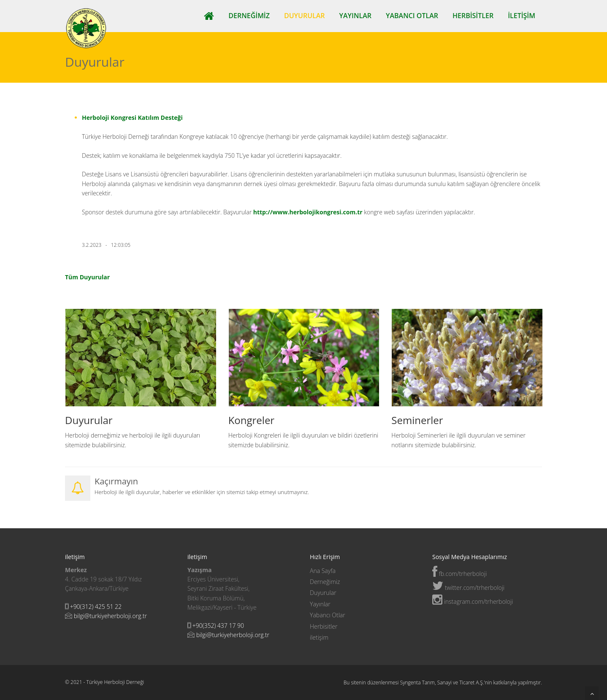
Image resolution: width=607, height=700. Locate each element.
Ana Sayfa (323, 571)
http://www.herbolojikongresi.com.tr (309, 212)
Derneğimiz (249, 16)
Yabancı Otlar (412, 16)
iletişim (522, 16)
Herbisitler (473, 16)
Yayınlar (355, 16)
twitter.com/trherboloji (468, 588)
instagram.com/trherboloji (473, 601)
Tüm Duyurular (87, 277)
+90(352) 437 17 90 (218, 626)
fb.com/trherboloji (459, 574)
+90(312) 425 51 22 (96, 607)
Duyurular (305, 16)
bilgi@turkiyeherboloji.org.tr (110, 616)
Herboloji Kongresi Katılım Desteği (132, 118)
